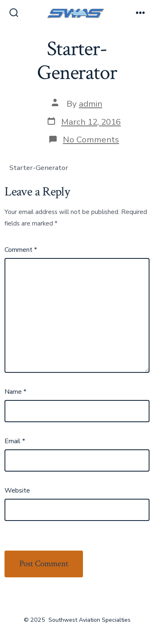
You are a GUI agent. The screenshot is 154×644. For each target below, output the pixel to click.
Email (15, 441)
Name (15, 392)
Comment (21, 250)
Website (17, 491)
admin (91, 104)
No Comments (91, 139)
